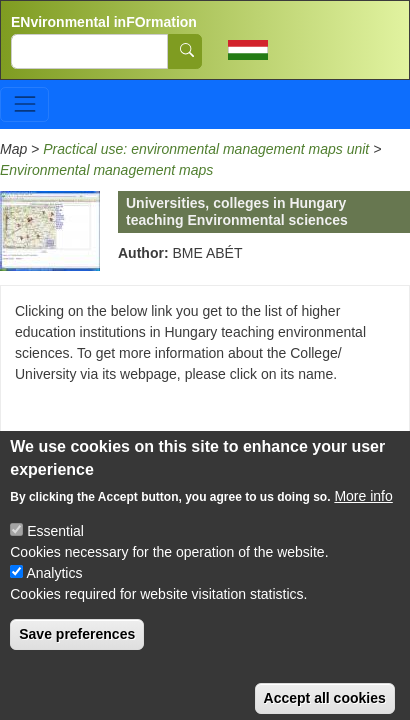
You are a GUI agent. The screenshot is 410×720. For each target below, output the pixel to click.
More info (363, 513)
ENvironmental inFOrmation (104, 22)
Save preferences (77, 651)
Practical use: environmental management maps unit (208, 149)
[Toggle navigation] (24, 104)
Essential (55, 548)
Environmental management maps (106, 170)
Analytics (54, 590)
